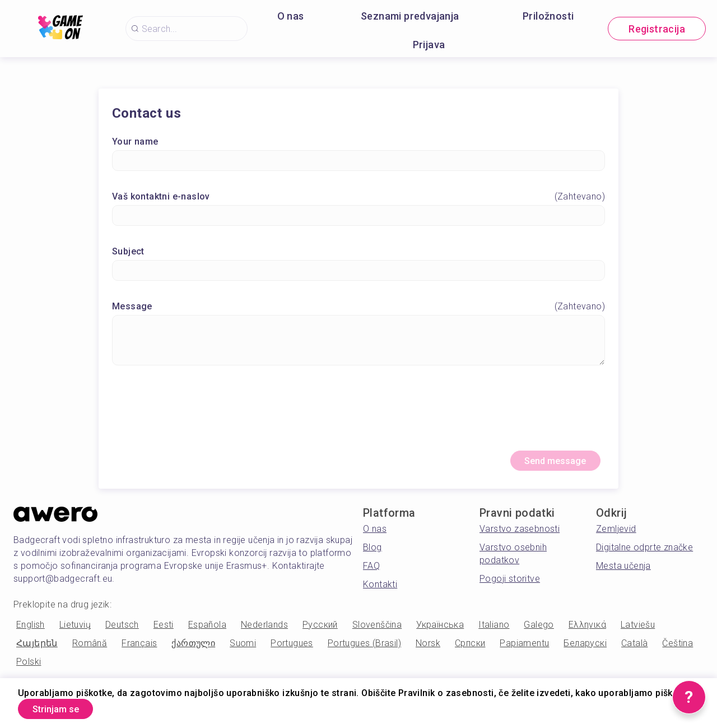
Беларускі (585, 648)
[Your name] (358, 163)
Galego (539, 630)
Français (139, 648)
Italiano (494, 630)
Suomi (243, 648)
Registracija (657, 29)
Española (207, 630)
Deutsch (122, 630)
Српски (470, 648)
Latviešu (638, 630)
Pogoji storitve (510, 584)
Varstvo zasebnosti (520, 534)
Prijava (429, 45)
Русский (320, 630)
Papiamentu (524, 648)
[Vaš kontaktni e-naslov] (358, 218)
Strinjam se (64, 708)
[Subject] (358, 273)
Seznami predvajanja (410, 16)
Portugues (292, 648)
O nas (291, 16)
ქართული (193, 648)
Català (634, 648)
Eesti (164, 630)
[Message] (358, 342)
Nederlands (264, 630)
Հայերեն (37, 648)
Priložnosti (548, 16)
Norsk (428, 648)
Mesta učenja (623, 571)
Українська (440, 630)
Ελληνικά (587, 630)
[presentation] (358, 415)
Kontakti (380, 589)
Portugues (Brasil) (364, 648)
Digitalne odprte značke (644, 552)
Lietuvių (75, 630)
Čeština (678, 648)
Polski (29, 667)
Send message (547, 464)
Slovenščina (377, 630)
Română (90, 648)
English (31, 630)
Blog (373, 552)
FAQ (371, 571)
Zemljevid (616, 534)
